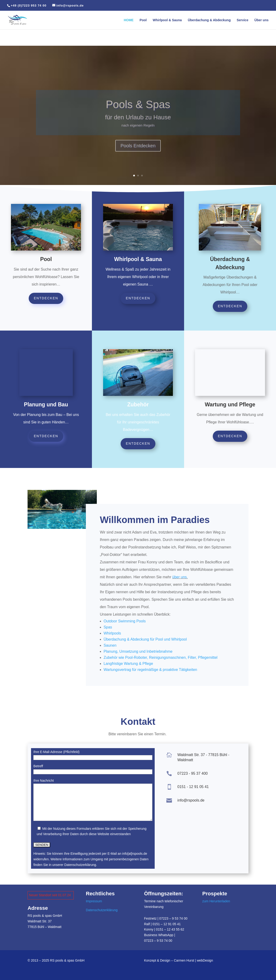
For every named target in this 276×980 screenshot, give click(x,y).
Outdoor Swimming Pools (125, 621)
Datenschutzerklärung (102, 910)
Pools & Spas (138, 112)
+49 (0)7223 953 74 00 (29, 5)
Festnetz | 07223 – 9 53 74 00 (166, 918)
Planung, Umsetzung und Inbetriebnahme (138, 651)
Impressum (94, 901)
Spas (108, 627)
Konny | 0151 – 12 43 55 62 (164, 929)
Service (243, 20)
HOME (129, 20)
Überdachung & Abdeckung (209, 20)
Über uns (261, 20)
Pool (143, 20)
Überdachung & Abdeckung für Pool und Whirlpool (145, 639)
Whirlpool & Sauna (167, 20)
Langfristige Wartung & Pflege (128, 664)
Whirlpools (112, 633)
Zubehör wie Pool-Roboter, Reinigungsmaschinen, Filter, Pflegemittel (161, 657)
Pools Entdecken (138, 153)
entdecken (46, 298)
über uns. (180, 577)
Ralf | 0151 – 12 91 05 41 (162, 924)
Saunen (110, 645)
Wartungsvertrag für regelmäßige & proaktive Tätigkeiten (150, 670)
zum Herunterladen (216, 901)
